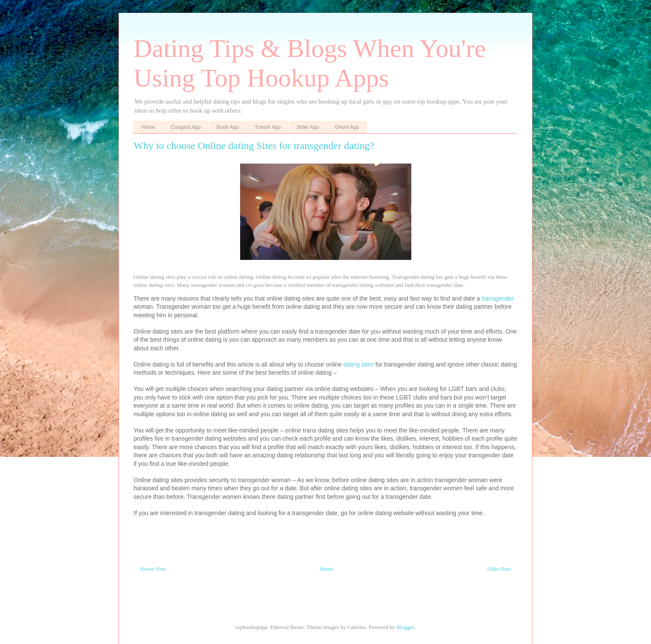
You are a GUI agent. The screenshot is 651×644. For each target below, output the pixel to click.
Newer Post (153, 569)
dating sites (358, 364)
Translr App (268, 127)
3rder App (308, 127)
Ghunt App (347, 127)
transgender (498, 298)
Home (148, 127)
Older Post (499, 569)
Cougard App (186, 127)
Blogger (405, 627)
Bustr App (228, 127)
